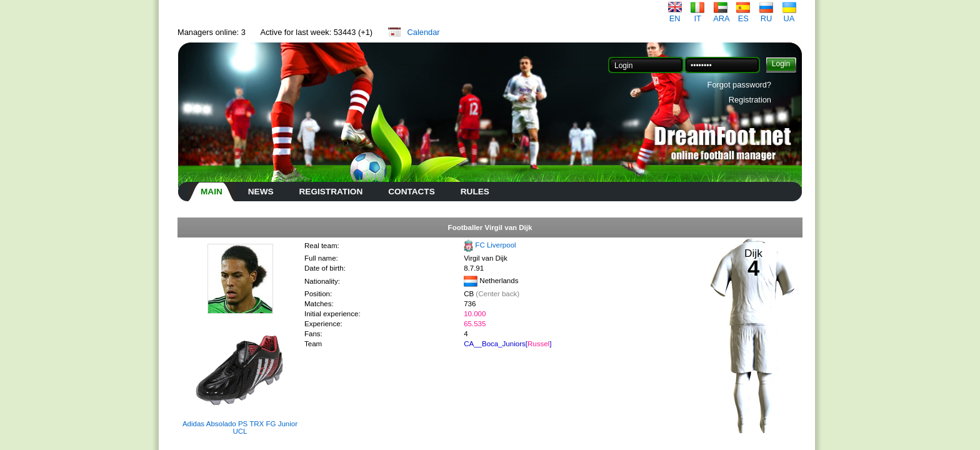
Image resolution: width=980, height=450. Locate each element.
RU (766, 15)
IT (697, 15)
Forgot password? (739, 85)
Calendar (424, 32)
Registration (750, 100)
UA (789, 15)
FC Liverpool (495, 245)
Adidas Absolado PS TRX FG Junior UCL (240, 427)
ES (743, 15)
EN (675, 15)
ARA (721, 15)
